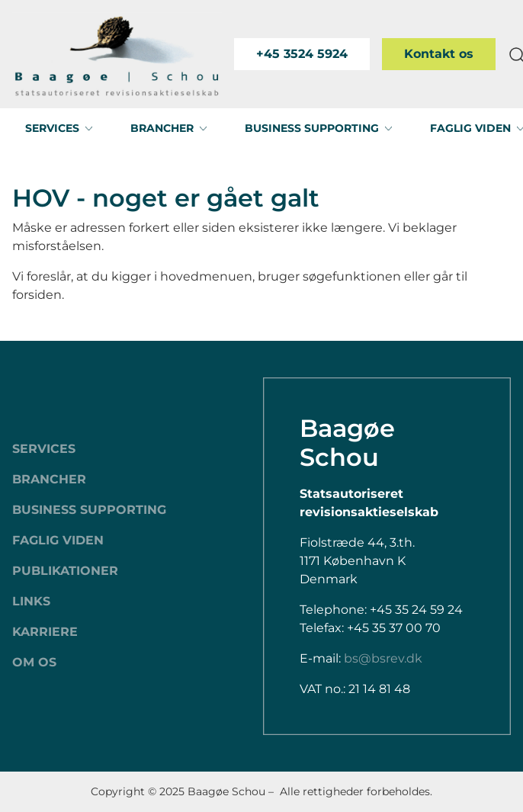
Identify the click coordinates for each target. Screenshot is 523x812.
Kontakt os (439, 54)
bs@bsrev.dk (383, 658)
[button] (59, 128)
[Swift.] (117, 54)
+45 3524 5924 (302, 54)
